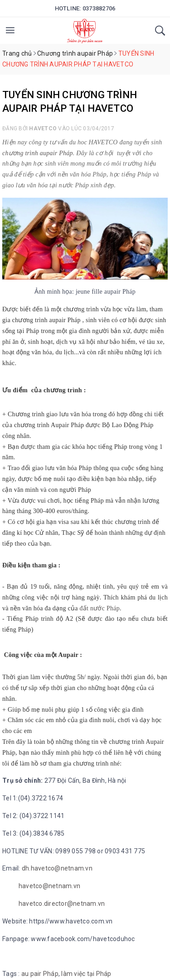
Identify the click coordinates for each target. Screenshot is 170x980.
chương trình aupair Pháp (38, 153)
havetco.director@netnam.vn (62, 904)
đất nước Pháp (100, 608)
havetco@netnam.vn (49, 886)
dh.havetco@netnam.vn (57, 868)
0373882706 (99, 8)
